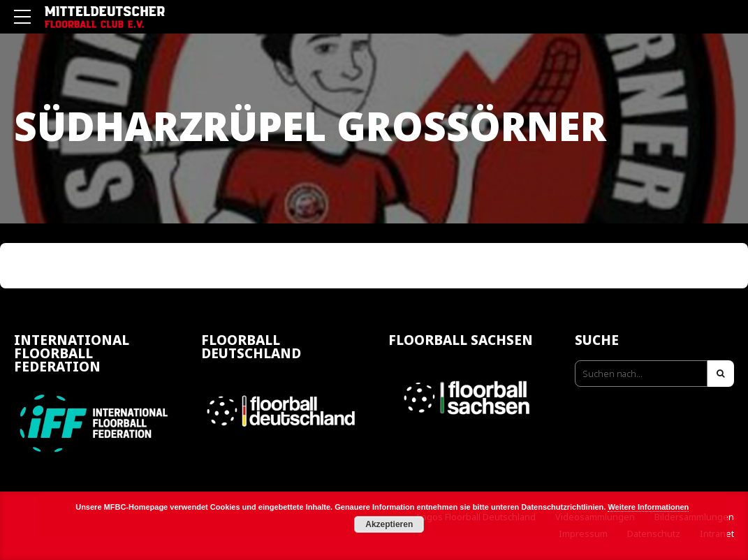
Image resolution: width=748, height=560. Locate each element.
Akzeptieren (389, 524)
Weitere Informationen (648, 507)
